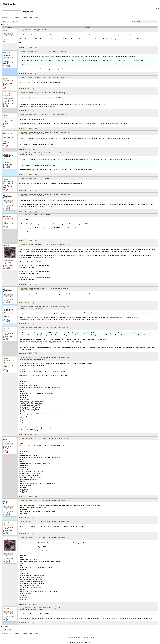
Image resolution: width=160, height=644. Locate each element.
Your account (78, 638)
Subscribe (16, 22)
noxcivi (5, 179)
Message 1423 (24, 438)
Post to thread (6, 22)
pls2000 (6, 31)
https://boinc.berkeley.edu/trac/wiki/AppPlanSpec (122, 317)
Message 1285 (24, 30)
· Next (6, 24)
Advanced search (6, 14)
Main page (69, 638)
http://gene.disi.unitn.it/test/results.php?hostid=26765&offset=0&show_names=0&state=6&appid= (50, 341)
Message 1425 (24, 522)
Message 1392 (24, 244)
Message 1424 (24, 500)
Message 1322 (24, 153)
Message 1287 (24, 77)
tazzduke (8, 216)
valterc (8, 53)
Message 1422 (24, 358)
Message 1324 (24, 194)
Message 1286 (24, 51)
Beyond (8, 246)
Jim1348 (6, 328)
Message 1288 (24, 93)
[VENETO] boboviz (8, 134)
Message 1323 (24, 178)
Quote (35, 48)
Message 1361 (24, 215)
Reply (30, 48)
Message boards (7, 17)
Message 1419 (24, 328)
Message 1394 (24, 288)
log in (157, 9)
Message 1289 (24, 115)
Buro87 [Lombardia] (7, 95)
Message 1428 (24, 608)
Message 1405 (24, 307)
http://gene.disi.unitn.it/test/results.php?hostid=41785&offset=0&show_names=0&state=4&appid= (50, 343)
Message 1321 (24, 132)
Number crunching (22, 17)
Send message (8, 33)
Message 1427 (24, 538)
